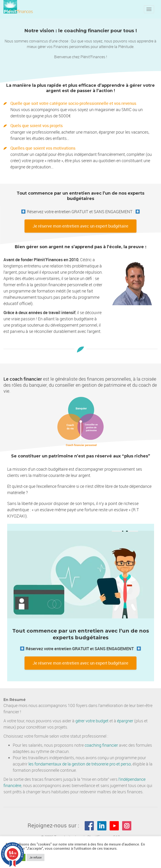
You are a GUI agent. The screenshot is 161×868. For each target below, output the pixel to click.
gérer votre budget (92, 721)
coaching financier (101, 745)
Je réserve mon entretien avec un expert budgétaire (80, 226)
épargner (125, 721)
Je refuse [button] (36, 857)
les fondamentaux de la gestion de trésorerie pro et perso (80, 764)
